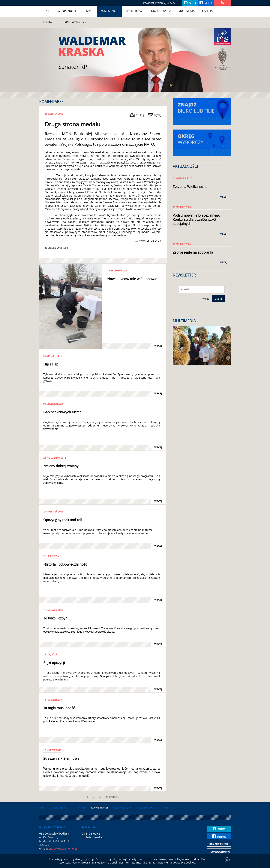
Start (47, 11)
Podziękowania (160, 11)
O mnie (88, 11)
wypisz (206, 299)
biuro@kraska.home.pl (63, 849)
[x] (227, 862)
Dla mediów (134, 11)
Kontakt (49, 22)
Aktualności (67, 11)
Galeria (207, 11)
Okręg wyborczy (74, 22)
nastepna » (112, 797)
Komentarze (109, 11)
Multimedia (187, 11)
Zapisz (218, 299)
